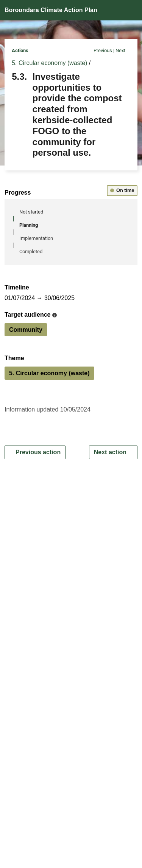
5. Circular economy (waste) (49, 63)
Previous (100, 50)
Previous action (35, 452)
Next (123, 50)
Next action (113, 452)
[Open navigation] (130, 10)
